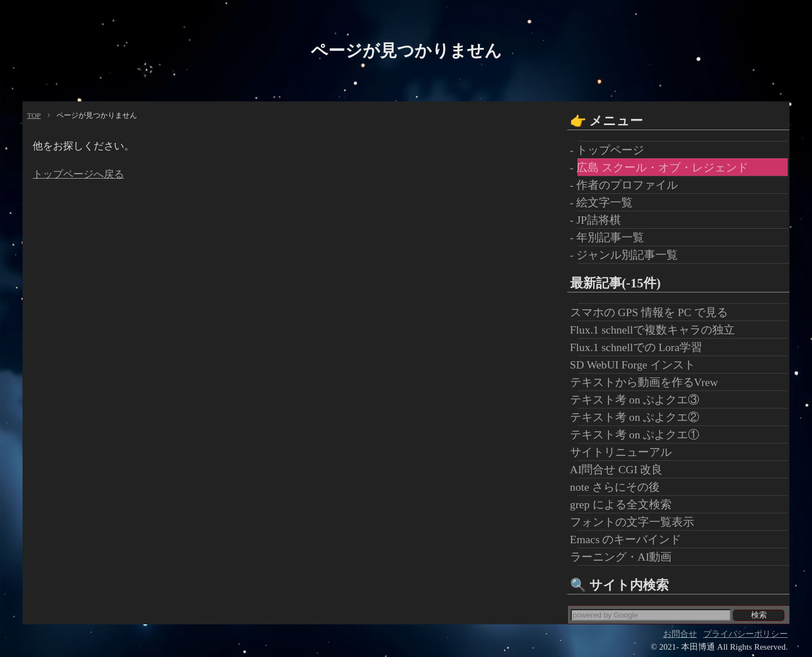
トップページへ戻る (78, 174)
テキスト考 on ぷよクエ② (639, 417)
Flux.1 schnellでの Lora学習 (640, 347)
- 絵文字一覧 (605, 202)
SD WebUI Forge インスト (636, 365)
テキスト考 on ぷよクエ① (639, 434)
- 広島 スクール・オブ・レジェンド (663, 167)
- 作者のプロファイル (628, 185)
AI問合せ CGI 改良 (620, 469)
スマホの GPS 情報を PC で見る (653, 312)
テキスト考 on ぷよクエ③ (639, 399)
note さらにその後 (619, 487)
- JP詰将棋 (599, 220)
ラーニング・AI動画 (625, 557)
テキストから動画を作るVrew (648, 382)
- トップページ (611, 150)
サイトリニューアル (625, 452)
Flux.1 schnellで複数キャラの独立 (656, 330)
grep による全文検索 (625, 504)
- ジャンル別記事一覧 (628, 255)
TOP (34, 115)
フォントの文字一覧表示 (636, 522)
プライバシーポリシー (745, 634)
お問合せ (680, 634)
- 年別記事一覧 (611, 237)
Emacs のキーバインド (630, 539)
